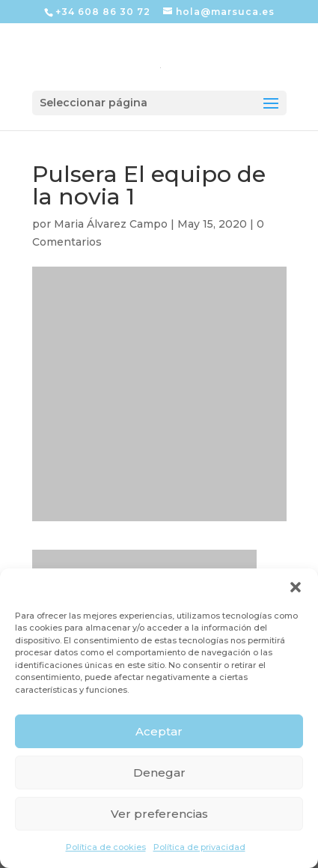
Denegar (159, 773)
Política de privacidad (199, 847)
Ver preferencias (159, 814)
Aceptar (159, 731)
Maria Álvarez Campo (111, 224)
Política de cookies (106, 847)
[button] (296, 587)
